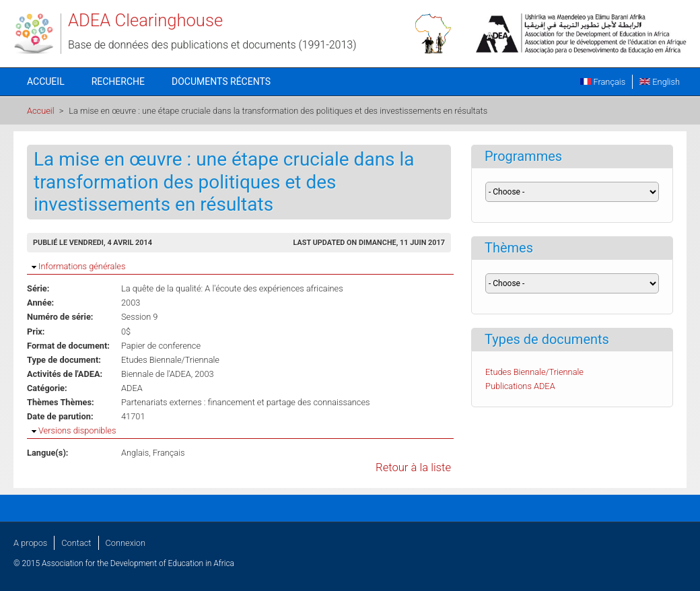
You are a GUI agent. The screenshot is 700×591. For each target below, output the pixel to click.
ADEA (132, 388)
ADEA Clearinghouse (145, 20)
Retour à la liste (413, 467)
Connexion (126, 543)
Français (603, 82)
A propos (30, 543)
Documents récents (221, 81)
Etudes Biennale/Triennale (170, 360)
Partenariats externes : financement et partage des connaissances (246, 402)
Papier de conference (161, 346)
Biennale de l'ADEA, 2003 (168, 374)
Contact (76, 543)
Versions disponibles (77, 430)
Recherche (118, 81)
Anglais (135, 453)
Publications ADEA (520, 386)
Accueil (46, 81)
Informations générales (82, 266)
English (660, 82)
